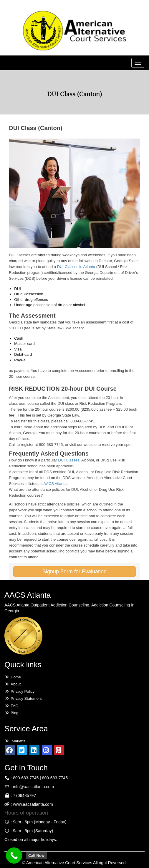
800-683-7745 (26, 778)
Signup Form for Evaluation (74, 572)
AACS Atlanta (55, 484)
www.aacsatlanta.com (32, 804)
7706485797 (24, 795)
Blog (11, 713)
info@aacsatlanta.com (33, 787)
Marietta (15, 741)
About (13, 684)
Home (13, 677)
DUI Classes (69, 460)
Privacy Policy (19, 691)
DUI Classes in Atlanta (76, 267)
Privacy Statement (23, 698)
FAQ (11, 706)
